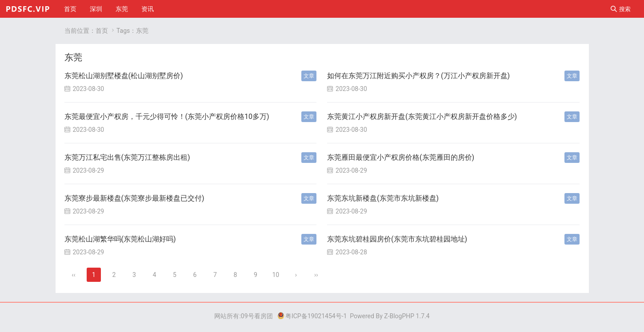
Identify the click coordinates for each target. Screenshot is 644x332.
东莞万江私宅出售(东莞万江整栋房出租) (127, 157)
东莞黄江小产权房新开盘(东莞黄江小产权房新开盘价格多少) (422, 117)
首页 (70, 9)
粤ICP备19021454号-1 (312, 316)
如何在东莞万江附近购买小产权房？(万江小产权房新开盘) (418, 76)
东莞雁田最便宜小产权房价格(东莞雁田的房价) (401, 157)
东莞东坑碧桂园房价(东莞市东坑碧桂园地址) (397, 239)
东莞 (122, 9)
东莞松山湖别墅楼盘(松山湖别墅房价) (124, 76)
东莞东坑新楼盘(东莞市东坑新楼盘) (383, 198)
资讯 (148, 9)
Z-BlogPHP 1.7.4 (407, 316)
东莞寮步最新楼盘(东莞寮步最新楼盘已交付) (134, 198)
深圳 (96, 9)
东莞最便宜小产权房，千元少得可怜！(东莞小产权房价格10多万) (167, 117)
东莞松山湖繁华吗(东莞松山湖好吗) (120, 239)
